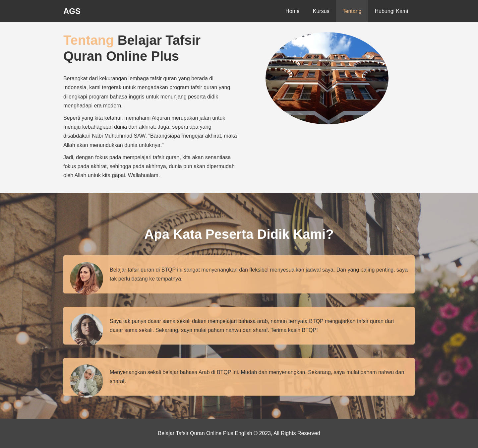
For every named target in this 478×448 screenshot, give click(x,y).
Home (293, 11)
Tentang (352, 11)
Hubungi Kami (392, 11)
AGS (72, 11)
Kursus (321, 11)
